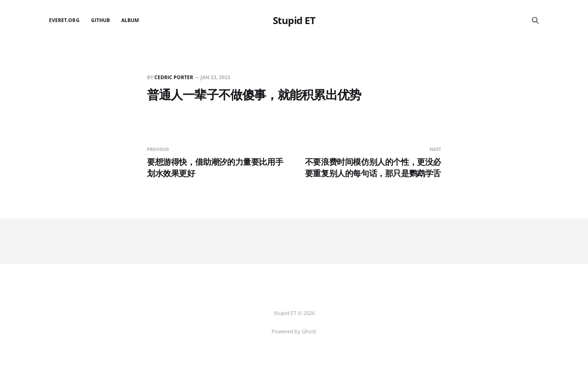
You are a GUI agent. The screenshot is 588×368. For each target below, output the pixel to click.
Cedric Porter (174, 77)
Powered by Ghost (294, 331)
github (100, 20)
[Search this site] (535, 20)
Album (130, 20)
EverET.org (64, 20)
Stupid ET (294, 20)
